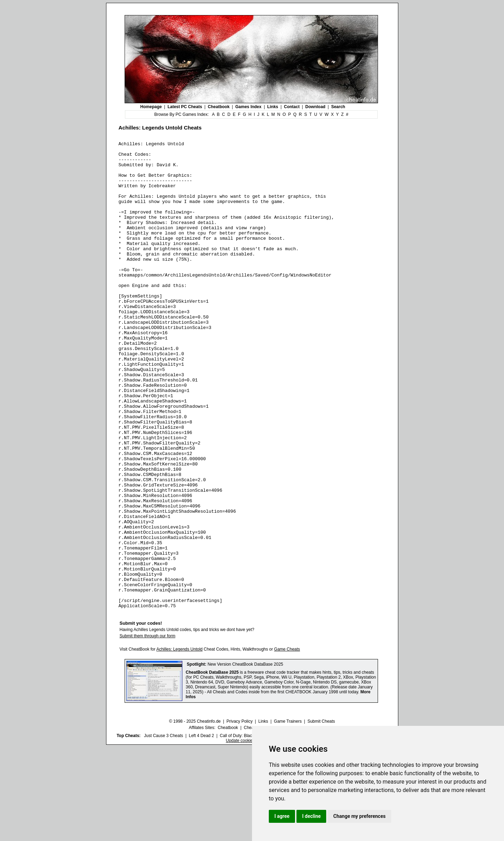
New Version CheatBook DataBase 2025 (245, 758)
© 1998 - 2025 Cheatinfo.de (195, 815)
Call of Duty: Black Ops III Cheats (251, 829)
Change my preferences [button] (359, 816)
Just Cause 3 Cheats (164, 829)
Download (315, 107)
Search (338, 107)
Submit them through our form (148, 729)
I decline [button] (311, 816)
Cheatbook (219, 107)
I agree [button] (282, 816)
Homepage (151, 107)
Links (272, 107)
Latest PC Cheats (185, 107)
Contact (292, 107)
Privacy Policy (240, 815)
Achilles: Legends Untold (180, 743)
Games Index (248, 107)
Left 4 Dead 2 (201, 829)
